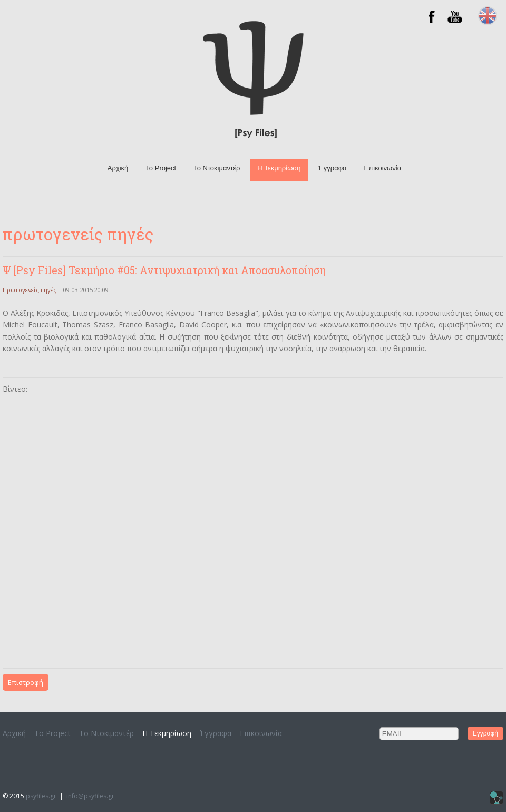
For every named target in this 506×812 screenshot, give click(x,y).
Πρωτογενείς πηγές (30, 290)
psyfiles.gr (41, 796)
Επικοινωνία (383, 168)
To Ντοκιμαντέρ (217, 168)
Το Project (161, 168)
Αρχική (118, 168)
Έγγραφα (333, 168)
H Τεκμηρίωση (279, 168)
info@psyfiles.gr (90, 796)
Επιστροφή (26, 682)
